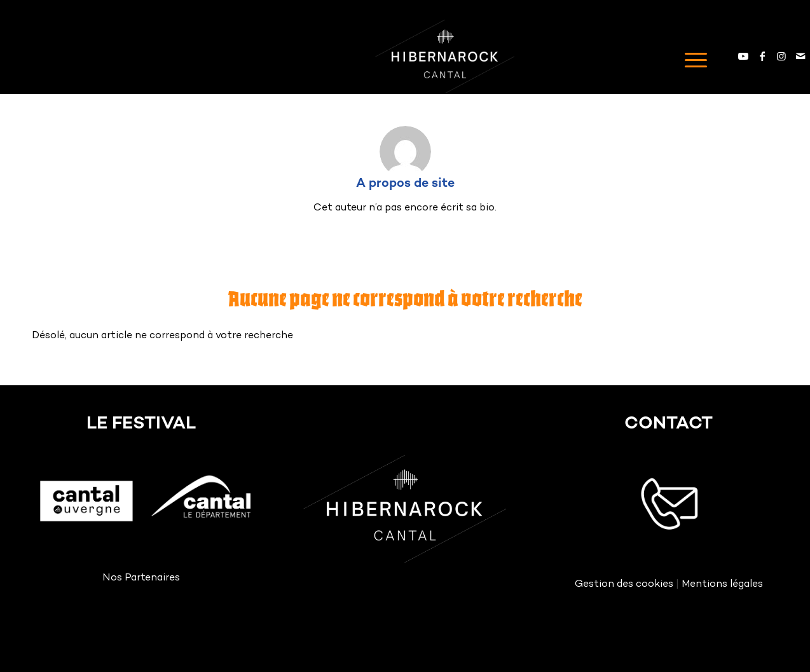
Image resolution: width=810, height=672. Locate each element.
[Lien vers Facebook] (762, 56)
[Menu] (692, 57)
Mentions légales (722, 585)
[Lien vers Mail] (800, 56)
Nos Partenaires (141, 578)
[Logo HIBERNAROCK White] (445, 57)
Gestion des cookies (624, 585)
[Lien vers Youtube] (743, 56)
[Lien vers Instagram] (781, 56)
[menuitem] (692, 57)
